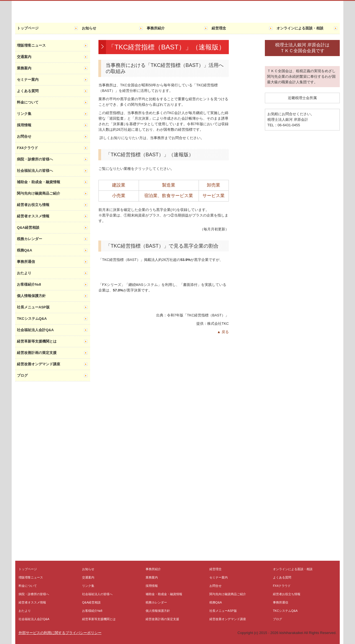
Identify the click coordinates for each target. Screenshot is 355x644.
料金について (28, 102)
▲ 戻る (223, 332)
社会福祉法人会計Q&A (35, 330)
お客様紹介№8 (29, 284)
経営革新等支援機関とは (37, 341)
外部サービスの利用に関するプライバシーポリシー (60, 633)
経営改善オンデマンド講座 (39, 364)
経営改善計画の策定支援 (37, 353)
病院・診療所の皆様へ (35, 159)
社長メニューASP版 (33, 307)
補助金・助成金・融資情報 (39, 182)
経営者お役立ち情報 (33, 205)
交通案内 (24, 57)
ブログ (22, 375)
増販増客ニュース (31, 45)
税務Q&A (25, 250)
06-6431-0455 (289, 125)
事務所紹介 (156, 28)
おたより (24, 273)
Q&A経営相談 (28, 227)
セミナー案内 (28, 80)
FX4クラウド (27, 148)
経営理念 (219, 28)
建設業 (119, 185)
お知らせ (89, 28)
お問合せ (24, 136)
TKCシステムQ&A (32, 319)
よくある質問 (28, 91)
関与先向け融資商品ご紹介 (39, 193)
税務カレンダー (30, 239)
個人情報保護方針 (31, 296)
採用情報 (24, 125)
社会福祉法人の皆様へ (35, 171)
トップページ (28, 28)
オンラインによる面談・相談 (300, 28)
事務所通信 (26, 262)
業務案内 (24, 68)
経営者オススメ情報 (33, 216)
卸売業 (214, 185)
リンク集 (24, 114)
